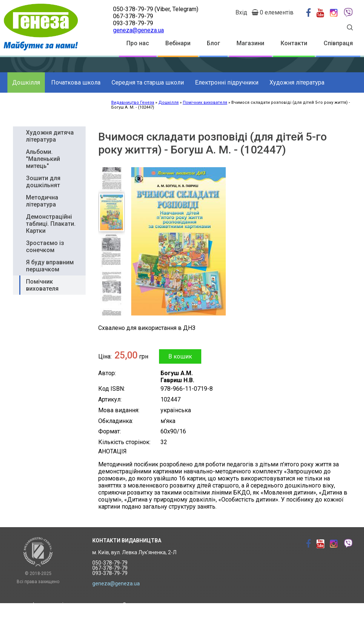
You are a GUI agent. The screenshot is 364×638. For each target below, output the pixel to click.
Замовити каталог (145, 605)
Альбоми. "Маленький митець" (43, 159)
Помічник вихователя (42, 285)
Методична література (42, 201)
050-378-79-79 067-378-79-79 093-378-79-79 (110, 568)
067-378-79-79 (133, 16)
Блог (214, 43)
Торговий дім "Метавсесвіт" (67, 616)
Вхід (241, 12)
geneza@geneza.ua (138, 30)
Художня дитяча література (50, 136)
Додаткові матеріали (41, 103)
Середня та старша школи (148, 82)
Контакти (294, 43)
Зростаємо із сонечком (45, 247)
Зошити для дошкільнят (43, 182)
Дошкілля (26, 82)
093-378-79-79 (133, 23)
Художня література (297, 82)
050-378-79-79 (133, 9)
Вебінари (178, 43)
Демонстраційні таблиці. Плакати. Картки (51, 224)
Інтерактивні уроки (56, 605)
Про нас (138, 43)
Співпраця (338, 43)
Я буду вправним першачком (50, 266)
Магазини (250, 43)
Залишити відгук (143, 628)
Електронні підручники (227, 82)
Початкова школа (76, 82)
